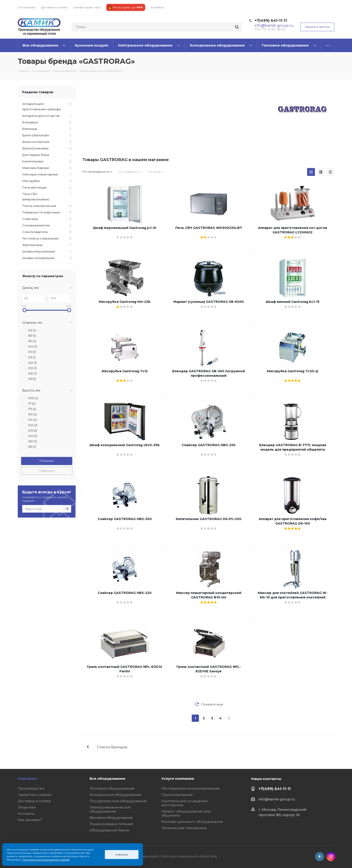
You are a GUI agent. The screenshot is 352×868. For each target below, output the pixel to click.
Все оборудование (107, 778)
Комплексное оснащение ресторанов (185, 803)
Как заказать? (30, 820)
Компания (27, 778)
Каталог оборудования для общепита (186, 813)
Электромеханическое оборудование (110, 809)
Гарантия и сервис (35, 795)
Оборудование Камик (109, 830)
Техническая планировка (184, 828)
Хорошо (122, 854)
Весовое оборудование (111, 818)
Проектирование (177, 795)
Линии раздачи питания (111, 824)
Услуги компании (178, 778)
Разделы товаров (38, 92)
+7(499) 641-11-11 (271, 21)
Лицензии (27, 807)
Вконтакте (320, 857)
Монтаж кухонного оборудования (192, 822)
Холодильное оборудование (115, 795)
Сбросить (47, 471)
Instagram (331, 857)
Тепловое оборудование (112, 788)
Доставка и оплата (34, 801)
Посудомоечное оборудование (118, 801)
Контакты (26, 814)
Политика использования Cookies (46, 860)
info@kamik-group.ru (277, 799)
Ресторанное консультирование (191, 788)
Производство (31, 788)
